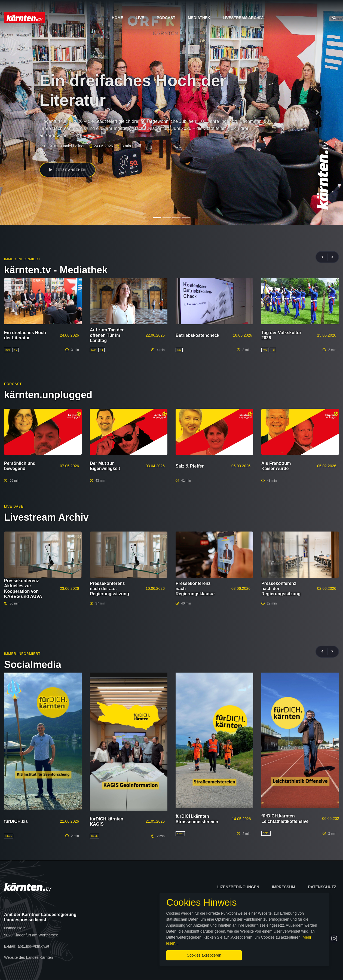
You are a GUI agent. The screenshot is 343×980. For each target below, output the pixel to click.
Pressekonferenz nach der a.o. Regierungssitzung (109, 589)
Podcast (166, 18)
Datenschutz (322, 887)
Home (117, 18)
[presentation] (324, 257)
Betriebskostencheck (197, 335)
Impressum (284, 887)
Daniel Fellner (73, 146)
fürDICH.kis (16, 821)
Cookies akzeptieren (203, 955)
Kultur (54, 146)
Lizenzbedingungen (238, 887)
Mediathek (199, 18)
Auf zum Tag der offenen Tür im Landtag (107, 335)
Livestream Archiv (243, 18)
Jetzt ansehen (68, 170)
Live (140, 18)
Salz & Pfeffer (190, 466)
